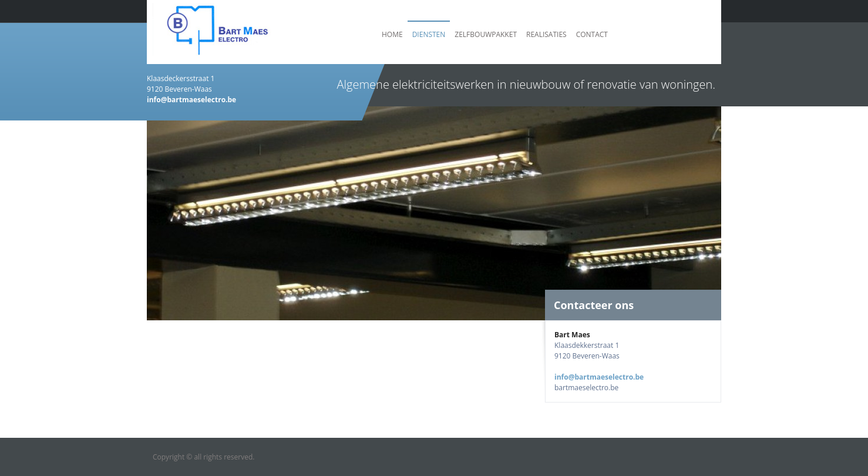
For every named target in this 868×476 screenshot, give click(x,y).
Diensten (429, 34)
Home (392, 34)
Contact (592, 34)
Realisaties (546, 34)
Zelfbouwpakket (486, 34)
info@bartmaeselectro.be (599, 377)
